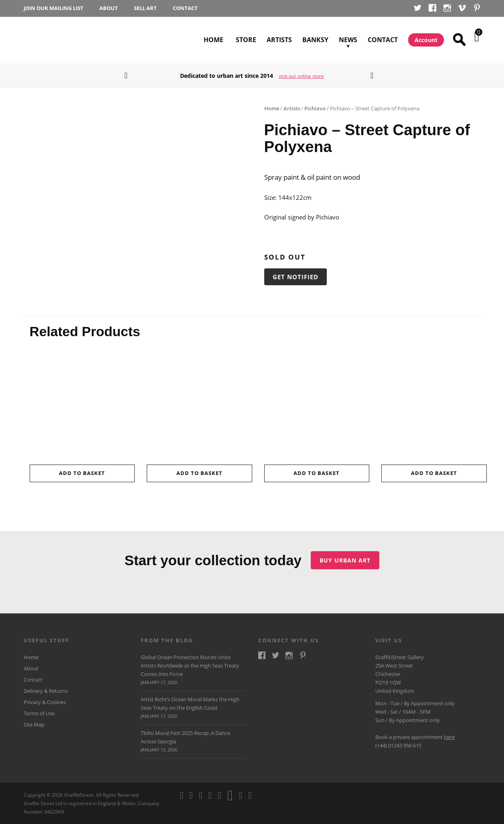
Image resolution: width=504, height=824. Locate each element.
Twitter (418, 9)
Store (246, 40)
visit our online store (301, 76)
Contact (185, 8)
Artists (279, 40)
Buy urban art (347, 560)
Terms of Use (39, 713)
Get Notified (296, 277)
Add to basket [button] (82, 473)
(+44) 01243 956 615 (398, 745)
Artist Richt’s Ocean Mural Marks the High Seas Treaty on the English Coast (193, 708)
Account (426, 40)
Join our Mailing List (54, 8)
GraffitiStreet (53, 40)
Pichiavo (315, 108)
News (348, 31)
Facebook (432, 9)
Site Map (34, 725)
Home (214, 40)
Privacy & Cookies (45, 702)
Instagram (447, 9)
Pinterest (477, 9)
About (109, 8)
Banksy (315, 40)
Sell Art (145, 8)
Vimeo (462, 9)
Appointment (427, 703)
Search (460, 40)
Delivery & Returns (46, 691)
